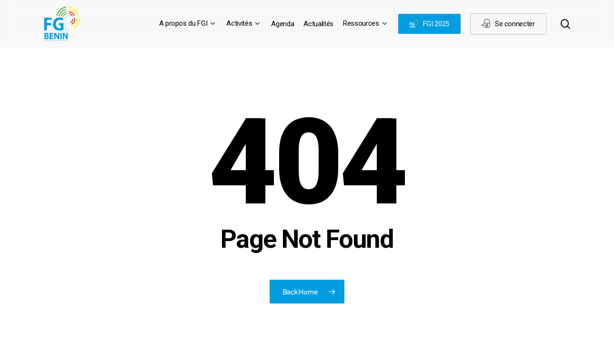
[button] (596, 5)
